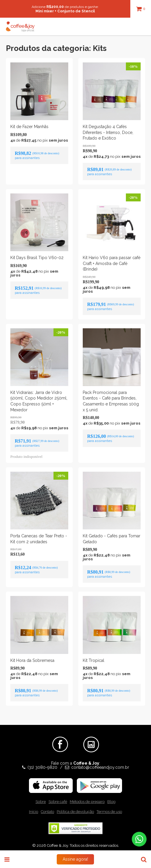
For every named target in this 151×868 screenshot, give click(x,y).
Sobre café (58, 802)
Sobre (41, 802)
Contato (47, 812)
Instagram (91, 739)
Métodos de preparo (87, 802)
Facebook (60, 739)
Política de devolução (75, 812)
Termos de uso (109, 812)
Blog (111, 802)
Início (34, 812)
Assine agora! (75, 859)
